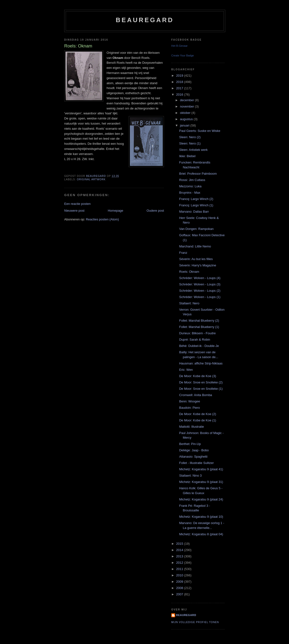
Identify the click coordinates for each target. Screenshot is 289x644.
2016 (180, 95)
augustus (187, 119)
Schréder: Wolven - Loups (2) (200, 291)
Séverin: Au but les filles (196, 259)
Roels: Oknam (189, 272)
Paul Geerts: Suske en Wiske (200, 131)
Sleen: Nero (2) (190, 137)
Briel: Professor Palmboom (198, 174)
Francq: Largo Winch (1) (196, 205)
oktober (186, 113)
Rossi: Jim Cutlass (192, 180)
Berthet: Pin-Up (190, 444)
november (187, 106)
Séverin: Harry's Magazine (198, 265)
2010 (180, 575)
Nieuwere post (74, 211)
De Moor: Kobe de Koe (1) (198, 420)
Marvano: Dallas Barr (194, 212)
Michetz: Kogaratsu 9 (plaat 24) (201, 499)
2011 (180, 569)
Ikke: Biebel (187, 156)
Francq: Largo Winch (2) (196, 199)
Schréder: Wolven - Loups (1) (200, 297)
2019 (180, 76)
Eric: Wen (186, 370)
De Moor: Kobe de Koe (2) (198, 414)
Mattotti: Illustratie (191, 427)
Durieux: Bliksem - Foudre (197, 333)
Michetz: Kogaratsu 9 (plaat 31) (201, 482)
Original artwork (91, 179)
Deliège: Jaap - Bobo (194, 450)
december (187, 100)
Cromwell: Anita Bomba (195, 395)
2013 (180, 556)
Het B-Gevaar (179, 46)
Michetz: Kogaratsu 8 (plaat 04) (201, 534)
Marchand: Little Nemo (195, 246)
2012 (180, 563)
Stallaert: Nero (189, 303)
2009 (180, 582)
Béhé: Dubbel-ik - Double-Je (199, 346)
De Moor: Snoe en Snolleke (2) (201, 382)
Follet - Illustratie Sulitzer (196, 463)
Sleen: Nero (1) (190, 143)
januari (185, 125)
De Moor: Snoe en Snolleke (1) (201, 389)
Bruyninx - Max (190, 193)
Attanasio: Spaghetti (193, 457)
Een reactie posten (77, 204)
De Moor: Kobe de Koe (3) (198, 376)
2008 (180, 588)
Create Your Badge (183, 55)
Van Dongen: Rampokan (196, 229)
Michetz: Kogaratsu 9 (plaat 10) (201, 517)
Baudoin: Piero (189, 408)
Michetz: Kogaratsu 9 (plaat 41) (201, 469)
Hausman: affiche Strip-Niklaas (201, 363)
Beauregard (145, 20)
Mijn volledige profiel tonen (195, 622)
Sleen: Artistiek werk (193, 150)
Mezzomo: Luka (190, 186)
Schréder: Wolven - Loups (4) (200, 278)
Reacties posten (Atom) (102, 219)
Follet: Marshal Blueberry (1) (199, 327)
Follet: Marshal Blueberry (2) (199, 321)
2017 (180, 88)
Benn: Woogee (190, 401)
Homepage (116, 211)
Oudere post (155, 211)
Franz (183, 253)
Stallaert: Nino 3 (190, 476)
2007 (180, 594)
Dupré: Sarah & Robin (194, 340)
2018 (180, 82)
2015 (180, 544)
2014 (180, 550)
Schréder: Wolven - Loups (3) (200, 284)
